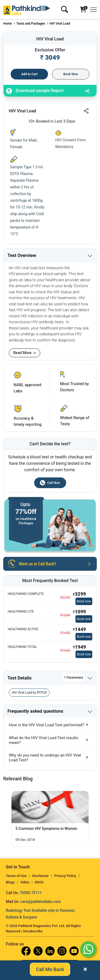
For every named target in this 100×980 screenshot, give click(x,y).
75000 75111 (31, 893)
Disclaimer (41, 876)
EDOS (39, 882)
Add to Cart (29, 74)
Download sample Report (35, 91)
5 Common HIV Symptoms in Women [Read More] (46, 829)
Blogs (10, 882)
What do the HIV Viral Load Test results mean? (43, 740)
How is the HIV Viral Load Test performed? (46, 725)
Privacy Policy (65, 876)
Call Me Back (50, 970)
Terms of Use (16, 876)
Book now (84, 601)
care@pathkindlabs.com (41, 902)
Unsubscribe (33, 931)
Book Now (71, 74)
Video (25, 882)
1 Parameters (74, 678)
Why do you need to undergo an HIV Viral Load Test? (45, 758)
